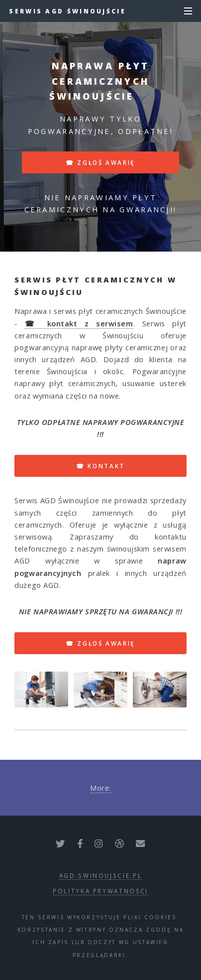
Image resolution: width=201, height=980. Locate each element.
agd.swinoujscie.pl (101, 875)
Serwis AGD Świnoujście (67, 11)
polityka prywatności (100, 891)
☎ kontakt (100, 466)
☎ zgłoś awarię (100, 162)
